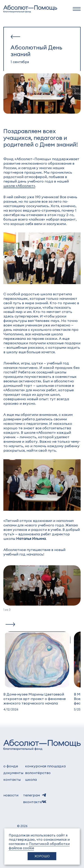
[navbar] (77, 9)
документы (13, 773)
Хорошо (42, 856)
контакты (12, 779)
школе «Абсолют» (19, 186)
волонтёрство (38, 773)
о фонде (11, 766)
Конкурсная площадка (45, 766)
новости (11, 795)
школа (31, 779)
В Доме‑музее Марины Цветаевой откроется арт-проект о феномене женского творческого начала (34, 699)
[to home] (30, 9)
